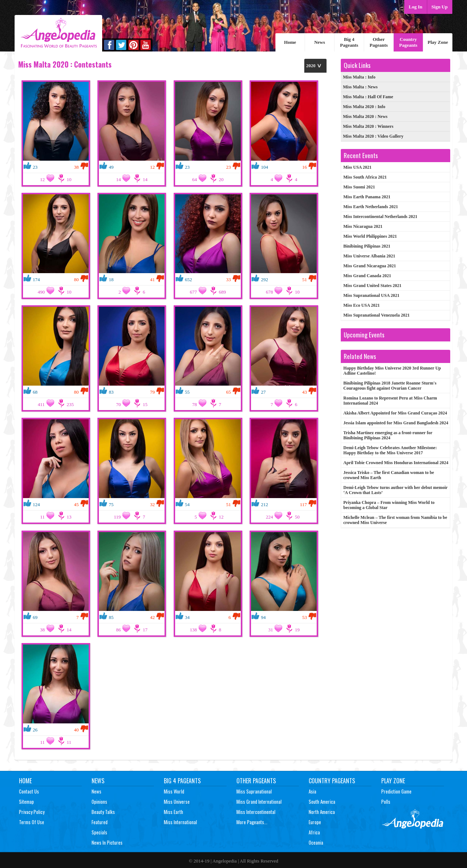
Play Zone (438, 42)
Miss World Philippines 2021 (370, 236)
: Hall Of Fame (368, 97)
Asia (312, 791)
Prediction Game (396, 791)
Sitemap (26, 802)
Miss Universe (177, 802)
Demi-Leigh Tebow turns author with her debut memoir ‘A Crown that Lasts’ (395, 490)
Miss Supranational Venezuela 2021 (377, 315)
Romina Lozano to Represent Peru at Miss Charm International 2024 (390, 401)
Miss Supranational (254, 791)
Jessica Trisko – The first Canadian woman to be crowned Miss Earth (389, 475)
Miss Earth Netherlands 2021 (371, 207)
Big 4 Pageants (349, 42)
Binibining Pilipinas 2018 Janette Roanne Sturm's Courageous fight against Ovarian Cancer (390, 386)
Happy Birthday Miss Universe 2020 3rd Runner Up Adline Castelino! (392, 371)
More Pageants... (252, 822)
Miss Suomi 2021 (359, 187)
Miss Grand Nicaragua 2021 (370, 266)
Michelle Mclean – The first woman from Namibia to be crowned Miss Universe (395, 520)
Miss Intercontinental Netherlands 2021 (380, 217)
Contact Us (29, 791)
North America (322, 812)
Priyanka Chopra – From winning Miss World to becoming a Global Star (389, 505)
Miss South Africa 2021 (365, 177)
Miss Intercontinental (256, 812)
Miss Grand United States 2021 (372, 286)
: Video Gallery (373, 136)
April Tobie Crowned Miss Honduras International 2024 (396, 463)
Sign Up (440, 7)
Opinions (99, 802)
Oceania (316, 842)
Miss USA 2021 (357, 167)
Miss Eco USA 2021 (362, 305)
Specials (99, 832)
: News (360, 87)
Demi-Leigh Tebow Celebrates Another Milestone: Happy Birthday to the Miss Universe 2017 (390, 450)
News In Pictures (107, 842)
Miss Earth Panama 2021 (367, 197)
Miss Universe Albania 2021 (369, 256)
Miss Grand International (259, 802)
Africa (314, 832)
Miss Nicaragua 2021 (363, 226)
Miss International (180, 822)
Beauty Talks (103, 812)
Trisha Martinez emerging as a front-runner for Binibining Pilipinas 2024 (388, 435)
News (320, 42)
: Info (359, 77)
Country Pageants (408, 42)
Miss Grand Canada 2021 (367, 276)
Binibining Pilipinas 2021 (367, 246)
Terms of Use (32, 822)
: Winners (368, 126)
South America (322, 802)
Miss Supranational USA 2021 (371, 295)
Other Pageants (379, 42)
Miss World (174, 791)
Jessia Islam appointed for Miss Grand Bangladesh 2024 (396, 423)
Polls (386, 802)
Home (290, 42)
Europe (315, 822)
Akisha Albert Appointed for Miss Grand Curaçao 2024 (395, 413)
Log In (415, 7)
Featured (100, 822)
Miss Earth (173, 812)
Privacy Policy (32, 812)
